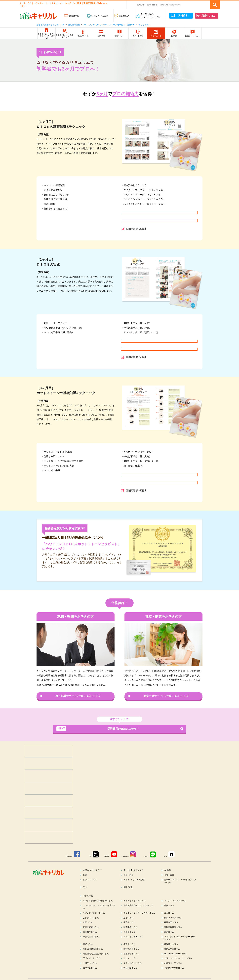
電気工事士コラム (173, 955)
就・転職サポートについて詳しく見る (78, 696)
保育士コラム (130, 938)
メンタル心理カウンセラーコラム (99, 902)
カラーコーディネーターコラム (180, 965)
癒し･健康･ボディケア (135, 870)
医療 (85, 875)
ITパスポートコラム (93, 965)
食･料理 (168, 870)
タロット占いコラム (134, 970)
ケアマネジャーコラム (135, 942)
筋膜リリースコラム (174, 923)
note (168, 856)
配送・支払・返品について (170, 5)
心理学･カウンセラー (93, 870)
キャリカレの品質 (100, 16)
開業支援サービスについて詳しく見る (166, 696)
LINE (148, 856)
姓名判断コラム (131, 975)
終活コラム (170, 938)
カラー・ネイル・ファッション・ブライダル (181, 882)
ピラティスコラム (92, 923)
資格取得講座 (74, 25)
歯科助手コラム (91, 938)
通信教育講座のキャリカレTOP (50, 25)
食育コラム (89, 928)
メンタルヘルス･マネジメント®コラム (99, 908)
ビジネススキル (91, 880)
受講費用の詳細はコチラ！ (98, 729)
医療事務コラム (131, 933)
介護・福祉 (170, 875)
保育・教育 (129, 875)
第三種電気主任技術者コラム (97, 960)
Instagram (126, 856)
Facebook (66, 856)
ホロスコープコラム (174, 970)
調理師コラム (130, 928)
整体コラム (170, 907)
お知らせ (141, 5)
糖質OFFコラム (172, 928)
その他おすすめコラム (175, 975)
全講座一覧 (74, 16)
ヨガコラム (170, 915)
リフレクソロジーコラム (95, 915)
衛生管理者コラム (132, 960)
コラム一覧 (89, 897)
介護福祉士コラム (92, 942)
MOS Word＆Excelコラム (177, 960)
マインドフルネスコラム (176, 902)
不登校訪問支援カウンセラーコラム (140, 908)
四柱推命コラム (91, 975)
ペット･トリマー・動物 (135, 880)
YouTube (106, 856)
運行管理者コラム (132, 955)
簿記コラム (89, 950)
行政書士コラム (172, 950)
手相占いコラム (91, 970)
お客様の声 (124, 16)
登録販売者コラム (92, 933)
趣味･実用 (129, 888)
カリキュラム (144, 25)
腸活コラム (129, 923)
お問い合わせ (152, 5)
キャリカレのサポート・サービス (150, 16)
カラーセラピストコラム (136, 902)
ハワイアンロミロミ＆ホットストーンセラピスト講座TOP (109, 25)
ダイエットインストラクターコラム (140, 916)
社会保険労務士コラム (94, 955)
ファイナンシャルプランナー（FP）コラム (179, 944)
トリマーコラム (131, 965)
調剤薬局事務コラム (174, 933)
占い (85, 888)
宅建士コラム (130, 950)
